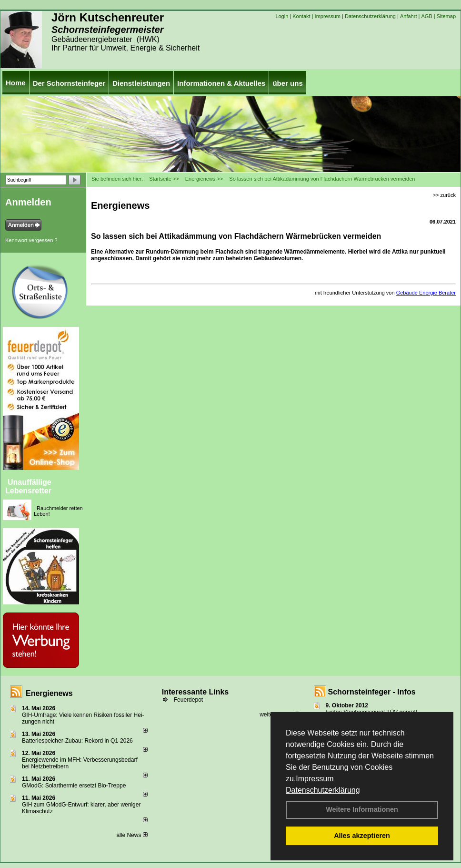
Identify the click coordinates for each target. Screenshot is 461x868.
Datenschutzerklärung (323, 790)
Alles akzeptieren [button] (362, 836)
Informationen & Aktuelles (221, 83)
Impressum (315, 779)
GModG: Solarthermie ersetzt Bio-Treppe (74, 786)
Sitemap (446, 16)
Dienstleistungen (141, 83)
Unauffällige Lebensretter (28, 486)
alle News (132, 835)
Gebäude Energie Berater (426, 293)
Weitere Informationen (362, 809)
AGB (426, 16)
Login (282, 16)
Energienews (49, 693)
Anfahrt (408, 16)
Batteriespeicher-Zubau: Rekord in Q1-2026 (77, 741)
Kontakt (301, 16)
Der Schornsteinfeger (69, 83)
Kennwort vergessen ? (31, 240)
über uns (287, 83)
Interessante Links (195, 692)
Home (16, 83)
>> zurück (444, 195)
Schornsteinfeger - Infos (372, 692)
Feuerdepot (188, 700)
